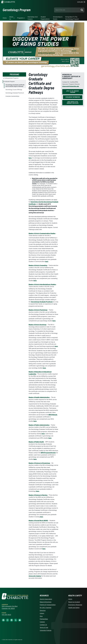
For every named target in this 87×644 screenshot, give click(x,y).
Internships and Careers (33, 18)
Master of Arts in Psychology (38, 310)
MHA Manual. (53, 415)
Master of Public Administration (39, 425)
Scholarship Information (73, 97)
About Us (11, 18)
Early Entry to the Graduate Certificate (73, 103)
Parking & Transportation (48, 605)
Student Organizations (45, 18)
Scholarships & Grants (58, 18)
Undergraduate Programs (11, 78)
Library (42, 613)
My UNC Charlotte (46, 608)
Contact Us (43, 625)
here (30, 158)
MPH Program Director (48, 453)
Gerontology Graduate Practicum (15, 93)
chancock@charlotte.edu (71, 86)
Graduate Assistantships (12, 96)
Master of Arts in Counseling (38, 265)
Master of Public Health (36, 442)
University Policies (46, 630)
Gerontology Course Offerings (14, 90)
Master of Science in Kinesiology (39, 463)
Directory (43, 611)
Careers (42, 622)
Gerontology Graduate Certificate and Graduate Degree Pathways (15, 86)
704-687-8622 (6, 615)
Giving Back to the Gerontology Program (72, 18)
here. (38, 491)
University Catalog (35, 576)
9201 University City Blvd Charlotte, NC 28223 (10, 607)
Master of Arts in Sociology (38, 325)
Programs (20, 18)
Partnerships (44, 619)
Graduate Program (9, 82)
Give (41, 616)
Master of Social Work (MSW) (38, 521)
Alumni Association (46, 599)
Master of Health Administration (39, 397)
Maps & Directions (46, 602)
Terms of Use (44, 628)
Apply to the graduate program (73, 92)
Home (5, 18)
